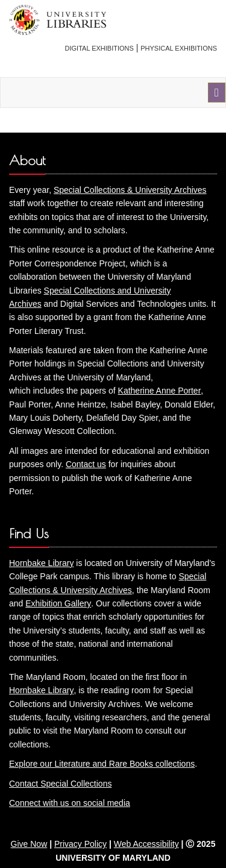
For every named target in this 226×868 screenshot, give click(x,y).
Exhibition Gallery (58, 603)
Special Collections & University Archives (130, 190)
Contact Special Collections (60, 784)
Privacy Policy (80, 844)
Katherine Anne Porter (160, 391)
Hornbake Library (41, 563)
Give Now (29, 844)
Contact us (86, 464)
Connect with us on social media (70, 803)
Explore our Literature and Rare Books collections (102, 764)
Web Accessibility (146, 844)
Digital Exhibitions (99, 48)
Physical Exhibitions (179, 48)
